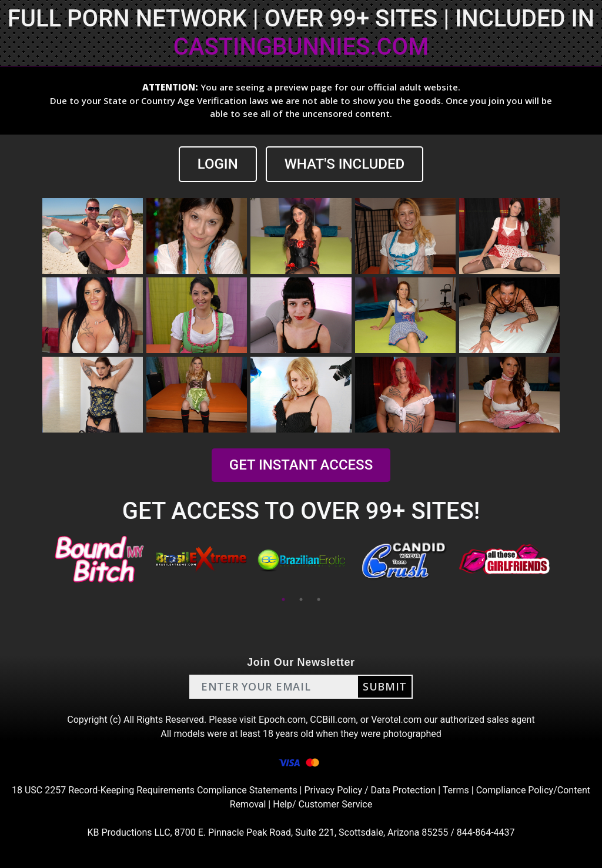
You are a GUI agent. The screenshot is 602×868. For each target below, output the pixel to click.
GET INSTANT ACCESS (301, 465)
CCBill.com (333, 720)
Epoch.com (282, 720)
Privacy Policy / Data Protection (370, 790)
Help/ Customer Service (322, 804)
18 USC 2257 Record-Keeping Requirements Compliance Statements (155, 790)
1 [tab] (283, 599)
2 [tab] (301, 599)
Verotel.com (396, 720)
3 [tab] (319, 599)
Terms (456, 790)
